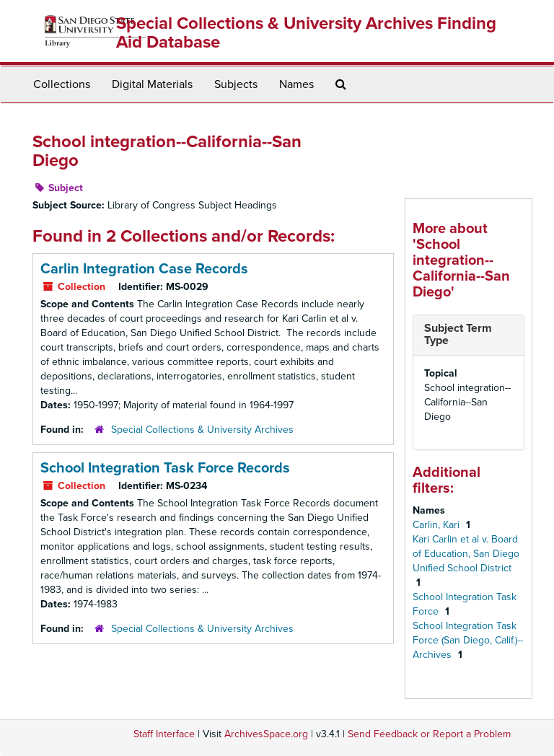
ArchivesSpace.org (266, 734)
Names (296, 84)
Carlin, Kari (438, 525)
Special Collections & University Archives (202, 430)
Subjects (236, 84)
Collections (62, 84)
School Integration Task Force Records (165, 468)
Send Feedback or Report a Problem (429, 734)
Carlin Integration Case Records (144, 269)
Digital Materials (152, 84)
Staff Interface (164, 734)
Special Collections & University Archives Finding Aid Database (306, 33)
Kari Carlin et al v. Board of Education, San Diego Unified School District (466, 554)
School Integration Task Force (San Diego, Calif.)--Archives (468, 640)
